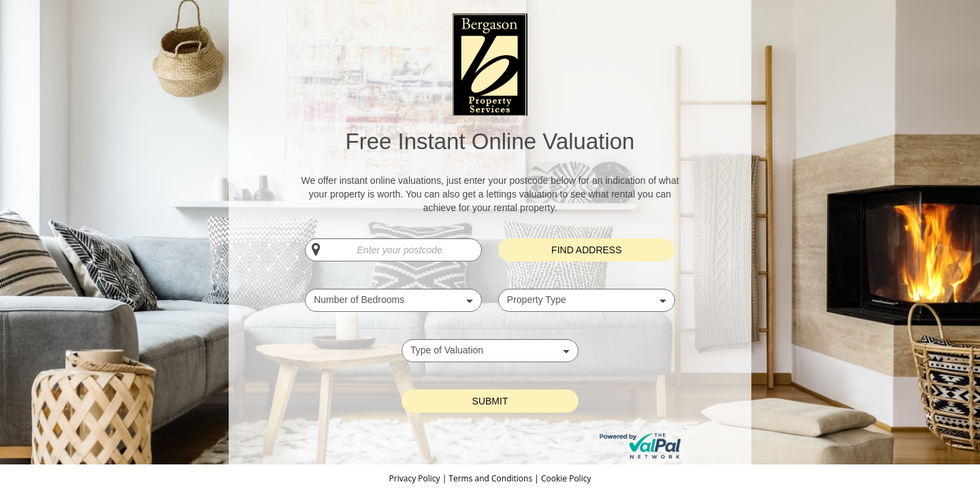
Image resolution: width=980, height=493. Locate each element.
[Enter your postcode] (393, 250)
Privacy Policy (416, 478)
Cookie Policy (566, 478)
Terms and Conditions (490, 478)
